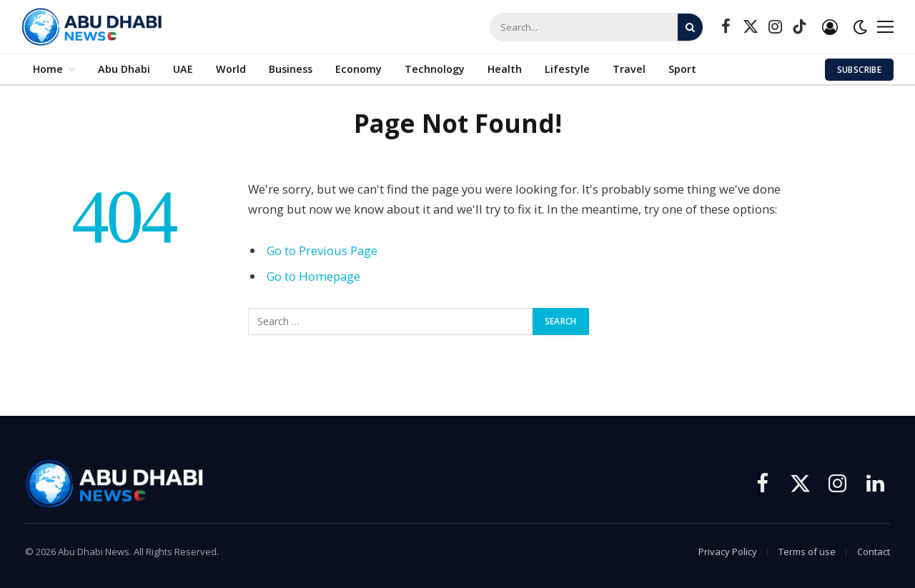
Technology (435, 69)
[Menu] (885, 27)
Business (291, 69)
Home (48, 69)
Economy (358, 69)
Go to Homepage (313, 276)
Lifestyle (567, 69)
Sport (682, 69)
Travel (629, 69)
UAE (183, 69)
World (231, 69)
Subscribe (859, 70)
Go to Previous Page (322, 250)
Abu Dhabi (124, 69)
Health (505, 69)
